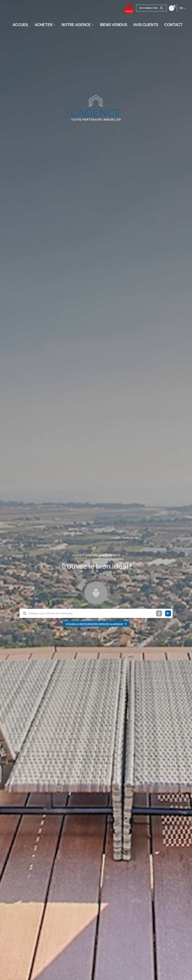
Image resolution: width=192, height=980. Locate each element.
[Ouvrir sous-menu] (55, 25)
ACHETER (44, 25)
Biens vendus (114, 25)
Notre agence (76, 25)
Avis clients (146, 25)
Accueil (21, 25)
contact (173, 25)
